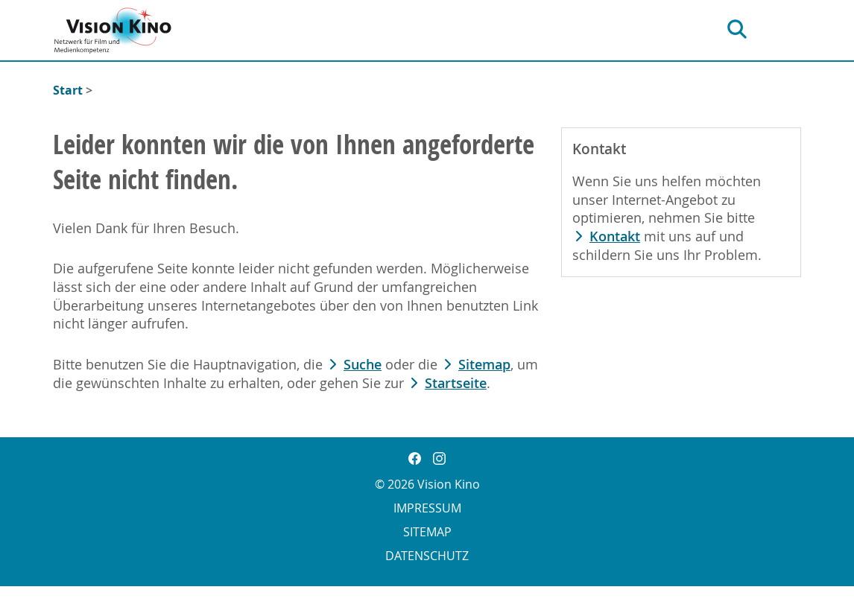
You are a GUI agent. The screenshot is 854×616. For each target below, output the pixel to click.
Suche (363, 365)
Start (68, 90)
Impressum (427, 508)
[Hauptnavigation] (787, 29)
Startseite (456, 383)
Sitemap (484, 365)
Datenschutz (427, 556)
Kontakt (615, 236)
